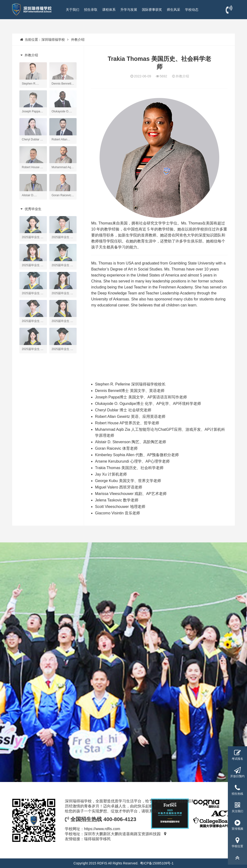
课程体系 (109, 10)
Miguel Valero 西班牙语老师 (119, 487)
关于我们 (73, 10)
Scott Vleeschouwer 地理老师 (120, 507)
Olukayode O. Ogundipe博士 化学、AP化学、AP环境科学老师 (148, 404)
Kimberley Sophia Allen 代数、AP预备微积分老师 (137, 455)
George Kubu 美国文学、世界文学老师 (128, 481)
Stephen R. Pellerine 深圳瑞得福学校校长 (130, 384)
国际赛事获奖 (152, 10)
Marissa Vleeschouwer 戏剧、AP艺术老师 (131, 494)
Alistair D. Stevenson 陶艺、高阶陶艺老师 (131, 442)
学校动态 (192, 10)
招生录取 (91, 10)
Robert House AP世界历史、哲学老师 (127, 423)
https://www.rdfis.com (102, 829)
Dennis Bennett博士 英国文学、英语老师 (130, 391)
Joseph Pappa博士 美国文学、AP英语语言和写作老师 (141, 397)
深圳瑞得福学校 (53, 40)
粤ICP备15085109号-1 (157, 863)
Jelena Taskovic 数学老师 (117, 500)
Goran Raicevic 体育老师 (116, 448)
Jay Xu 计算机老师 (111, 474)
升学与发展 (129, 10)
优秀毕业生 (30, 209)
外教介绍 (78, 40)
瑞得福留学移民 (97, 839)
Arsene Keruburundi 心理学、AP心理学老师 (132, 461)
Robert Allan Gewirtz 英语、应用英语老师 (130, 417)
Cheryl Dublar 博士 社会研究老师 (123, 410)
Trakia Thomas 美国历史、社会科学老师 (129, 468)
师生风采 (174, 10)
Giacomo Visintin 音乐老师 (118, 513)
